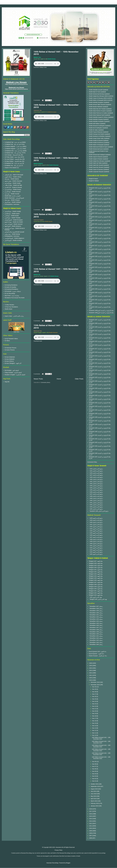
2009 (91, 831)
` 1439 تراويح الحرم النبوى (96, 541)
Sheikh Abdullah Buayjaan (96, 102)
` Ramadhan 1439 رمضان (96, 632)
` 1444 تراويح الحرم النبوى (96, 552)
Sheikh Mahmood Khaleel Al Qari (98, 147)
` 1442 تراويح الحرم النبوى (96, 548)
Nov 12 (94, 730)
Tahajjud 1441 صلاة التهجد (96, 591)
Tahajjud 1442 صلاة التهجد (96, 593)
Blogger (68, 863)
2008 (91, 833)
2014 (91, 819)
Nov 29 (94, 689)
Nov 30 (94, 687)
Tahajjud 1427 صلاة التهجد (96, 561)
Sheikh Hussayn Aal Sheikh (97, 134)
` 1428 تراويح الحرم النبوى (96, 520)
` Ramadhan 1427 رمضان (96, 606)
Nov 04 (94, 774)
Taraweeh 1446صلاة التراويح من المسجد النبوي (101, 313)
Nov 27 (94, 694)
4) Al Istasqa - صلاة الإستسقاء (13, 155)
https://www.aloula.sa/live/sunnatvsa (16, 89)
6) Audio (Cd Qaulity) (10, 287)
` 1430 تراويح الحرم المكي (96, 479)
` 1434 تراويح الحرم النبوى (96, 531)
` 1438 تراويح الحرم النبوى (96, 539)
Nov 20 (94, 711)
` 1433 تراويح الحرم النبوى (96, 529)
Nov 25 (94, 699)
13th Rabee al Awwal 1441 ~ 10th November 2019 (101, 754)
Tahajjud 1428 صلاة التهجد (96, 563)
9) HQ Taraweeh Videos (11, 339)
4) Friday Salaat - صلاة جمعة (12, 157)
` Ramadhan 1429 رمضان (96, 611)
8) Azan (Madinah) (10, 357)
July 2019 (94, 791)
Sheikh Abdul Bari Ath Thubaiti (97, 109)
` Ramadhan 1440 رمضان (96, 634)
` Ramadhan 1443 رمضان (96, 640)
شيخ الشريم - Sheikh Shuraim (13, 192)
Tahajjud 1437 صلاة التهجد (96, 582)
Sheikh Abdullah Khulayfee (96, 121)
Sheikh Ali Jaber (94, 130)
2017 (91, 811)
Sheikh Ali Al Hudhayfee (96, 128)
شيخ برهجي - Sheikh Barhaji (12, 234)
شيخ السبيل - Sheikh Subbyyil (13, 202)
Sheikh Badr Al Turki (95, 92)
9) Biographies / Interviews (12, 204)
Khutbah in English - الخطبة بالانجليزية (15, 375)
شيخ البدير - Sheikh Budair (12, 216)
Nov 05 (94, 771)
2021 (91, 675)
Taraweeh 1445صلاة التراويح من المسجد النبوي (101, 311)
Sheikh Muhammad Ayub (96, 149)
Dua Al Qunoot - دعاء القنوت (96, 654)
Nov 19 (94, 713)
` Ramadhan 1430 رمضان (96, 613)
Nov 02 (94, 779)
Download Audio (38, 285)
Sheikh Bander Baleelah (96, 107)
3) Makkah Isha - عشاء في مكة (13, 153)
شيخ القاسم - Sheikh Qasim (12, 214)
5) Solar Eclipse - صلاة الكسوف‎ (13, 161)
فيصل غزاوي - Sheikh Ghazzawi (13, 181)
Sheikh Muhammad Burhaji (97, 94)
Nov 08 (94, 764)
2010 (91, 828)
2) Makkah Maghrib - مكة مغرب (13, 149)
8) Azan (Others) (9, 361)
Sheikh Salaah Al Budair (96, 159)
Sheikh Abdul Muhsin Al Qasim (98, 111)
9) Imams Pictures (10, 350)
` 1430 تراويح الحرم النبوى (96, 522)
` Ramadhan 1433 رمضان (96, 619)
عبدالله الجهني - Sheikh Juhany (13, 177)
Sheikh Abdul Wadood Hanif (97, 115)
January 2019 (95, 806)
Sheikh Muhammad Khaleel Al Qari (99, 151)
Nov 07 (94, 766)
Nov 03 (94, 776)
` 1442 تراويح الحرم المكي (96, 505)
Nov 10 (94, 735)
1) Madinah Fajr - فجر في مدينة (13, 142)
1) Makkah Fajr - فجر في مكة (13, 144)
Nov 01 (94, 781)
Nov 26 (94, 696)
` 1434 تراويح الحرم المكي (96, 488)
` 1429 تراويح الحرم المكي (96, 473)
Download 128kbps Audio (40, 67)
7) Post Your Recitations (11, 307)
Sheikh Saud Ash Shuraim (96, 167)
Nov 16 (94, 721)
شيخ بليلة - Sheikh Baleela (12, 179)
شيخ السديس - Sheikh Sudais (13, 183)
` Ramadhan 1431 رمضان (96, 615)
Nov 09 (94, 762)
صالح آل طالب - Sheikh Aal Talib (13, 185)
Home (59, 379)
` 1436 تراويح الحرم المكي (96, 492)
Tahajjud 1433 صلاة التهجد (96, 574)
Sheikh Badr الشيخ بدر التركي (13, 196)
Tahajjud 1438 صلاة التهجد (96, 585)
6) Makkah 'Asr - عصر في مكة (13, 165)
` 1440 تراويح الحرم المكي (96, 501)
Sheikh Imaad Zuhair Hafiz (96, 138)
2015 (91, 816)
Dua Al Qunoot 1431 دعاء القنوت (98, 652)
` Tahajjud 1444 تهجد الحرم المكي (98, 599)
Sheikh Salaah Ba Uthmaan (97, 96)
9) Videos (7, 341)
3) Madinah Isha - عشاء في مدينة (14, 151)
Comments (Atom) (45, 382)
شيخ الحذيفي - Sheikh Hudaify (13, 211)
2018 (91, 809)
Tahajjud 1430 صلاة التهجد (96, 568)
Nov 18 (94, 716)
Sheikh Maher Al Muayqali (96, 100)
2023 (91, 670)
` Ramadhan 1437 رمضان (96, 628)
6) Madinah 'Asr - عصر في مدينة (13, 163)
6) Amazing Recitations (11, 285)
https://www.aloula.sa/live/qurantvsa (16, 84)
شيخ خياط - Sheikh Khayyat (12, 200)
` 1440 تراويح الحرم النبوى (96, 544)
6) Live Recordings (10, 293)
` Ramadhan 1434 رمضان (96, 621)
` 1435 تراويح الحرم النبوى (96, 533)
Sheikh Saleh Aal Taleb (95, 163)
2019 (91, 680)
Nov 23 (94, 704)
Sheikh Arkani (9, 309)
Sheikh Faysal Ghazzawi (96, 132)
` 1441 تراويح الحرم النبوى (96, 546)
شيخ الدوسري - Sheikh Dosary (13, 189)
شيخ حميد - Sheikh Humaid (12, 194)
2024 (91, 668)
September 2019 (95, 786)
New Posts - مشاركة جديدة (12, 296)
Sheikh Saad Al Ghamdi (96, 157)
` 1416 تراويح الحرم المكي (96, 469)
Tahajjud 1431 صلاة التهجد (96, 570)
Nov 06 (94, 769)
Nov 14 (94, 726)
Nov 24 (94, 701)
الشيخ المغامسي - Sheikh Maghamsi (14, 238)
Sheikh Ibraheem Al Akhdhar (97, 136)
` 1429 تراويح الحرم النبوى (96, 518)
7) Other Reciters (9, 305)
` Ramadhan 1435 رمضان (96, 623)
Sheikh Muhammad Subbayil (97, 155)
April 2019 (94, 799)
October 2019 (95, 784)
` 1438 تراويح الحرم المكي (96, 496)
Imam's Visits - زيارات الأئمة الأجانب (14, 316)
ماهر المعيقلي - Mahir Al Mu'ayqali (14, 175)
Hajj (6, 382)
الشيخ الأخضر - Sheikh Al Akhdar (13, 240)
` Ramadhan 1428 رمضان (96, 608)
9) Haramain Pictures (11, 348)
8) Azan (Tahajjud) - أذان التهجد (13, 363)
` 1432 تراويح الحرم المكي (96, 484)
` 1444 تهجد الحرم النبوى (95, 597)
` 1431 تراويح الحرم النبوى (96, 525)
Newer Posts (38, 379)
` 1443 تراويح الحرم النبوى (96, 550)
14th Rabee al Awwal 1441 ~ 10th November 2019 (101, 738)
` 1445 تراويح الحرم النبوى (96, 554)
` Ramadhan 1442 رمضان (96, 638)
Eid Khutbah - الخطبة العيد (12, 370)
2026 (91, 663)
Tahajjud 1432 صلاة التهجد (96, 572)
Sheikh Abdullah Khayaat (96, 119)
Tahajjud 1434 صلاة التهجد (96, 576)
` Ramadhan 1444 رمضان (96, 642)
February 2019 (95, 803)
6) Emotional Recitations (11, 289)
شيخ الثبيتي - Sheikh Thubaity (13, 218)
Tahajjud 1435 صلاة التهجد (96, 578)
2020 (91, 678)
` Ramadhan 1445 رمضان (96, 644)
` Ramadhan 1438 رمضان (96, 630)
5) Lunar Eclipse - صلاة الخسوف (13, 159)
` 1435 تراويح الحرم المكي (96, 490)
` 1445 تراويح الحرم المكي (96, 509)
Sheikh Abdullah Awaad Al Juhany (98, 117)
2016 (91, 814)
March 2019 (94, 801)
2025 (91, 666)
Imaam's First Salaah (11, 168)
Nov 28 (94, 692)
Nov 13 (94, 728)
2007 (91, 836)
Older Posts (79, 379)
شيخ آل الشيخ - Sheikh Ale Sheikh (14, 222)
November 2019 (95, 685)
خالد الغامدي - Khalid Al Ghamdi (13, 187)
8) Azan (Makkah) (10, 359)
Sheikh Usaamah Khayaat (96, 172)
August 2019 (94, 789)
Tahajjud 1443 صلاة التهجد (96, 595)
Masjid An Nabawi (94, 181)
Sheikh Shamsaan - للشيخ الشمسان (14, 198)
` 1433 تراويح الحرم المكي (96, 486)
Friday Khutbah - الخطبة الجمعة (13, 373)
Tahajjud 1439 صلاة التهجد (96, 587)
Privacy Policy (58, 850)
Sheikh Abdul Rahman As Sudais (98, 113)
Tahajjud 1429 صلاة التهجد (96, 565)
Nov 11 (94, 733)
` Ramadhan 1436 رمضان (96, 625)
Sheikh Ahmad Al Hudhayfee (97, 126)
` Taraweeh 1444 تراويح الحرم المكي (99, 511)
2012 (91, 823)
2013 (91, 821)
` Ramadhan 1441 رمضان (96, 636)
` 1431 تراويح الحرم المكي (96, 482)
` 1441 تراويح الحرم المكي (96, 503)
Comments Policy (92, 462)
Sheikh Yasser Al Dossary (96, 98)
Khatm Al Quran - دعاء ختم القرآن (98, 656)
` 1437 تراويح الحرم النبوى (96, 537)
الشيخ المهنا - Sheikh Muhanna (13, 226)
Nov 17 (94, 718)
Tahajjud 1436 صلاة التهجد (96, 580)
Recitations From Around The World (15, 298)
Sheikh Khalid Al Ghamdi (96, 141)
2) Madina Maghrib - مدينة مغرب (14, 146)
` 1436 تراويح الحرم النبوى (96, 535)
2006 (91, 838)
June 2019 (94, 794)
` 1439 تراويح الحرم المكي (96, 498)
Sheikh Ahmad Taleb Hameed (97, 105)
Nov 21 (94, 709)
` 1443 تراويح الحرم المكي (96, 507)
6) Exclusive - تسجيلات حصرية (13, 291)
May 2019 (94, 796)
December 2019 (95, 682)
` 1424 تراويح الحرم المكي (96, 471)
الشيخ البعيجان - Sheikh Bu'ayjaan (14, 220)
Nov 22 (94, 706)
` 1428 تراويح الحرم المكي (96, 477)
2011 (91, 826)
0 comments (37, 100)
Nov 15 (94, 723)
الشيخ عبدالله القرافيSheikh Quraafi (14, 232)
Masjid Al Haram (93, 179)
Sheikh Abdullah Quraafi (96, 90)
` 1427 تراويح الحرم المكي (96, 475)
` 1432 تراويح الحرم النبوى (96, 527)
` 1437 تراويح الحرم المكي (96, 494)
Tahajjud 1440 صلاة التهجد (96, 589)
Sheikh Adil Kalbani (94, 124)
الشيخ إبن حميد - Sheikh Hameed (14, 224)
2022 (91, 673)
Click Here (16, 332)
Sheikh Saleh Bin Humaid (96, 165)
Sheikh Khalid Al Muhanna (96, 143)
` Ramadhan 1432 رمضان (96, 617)
